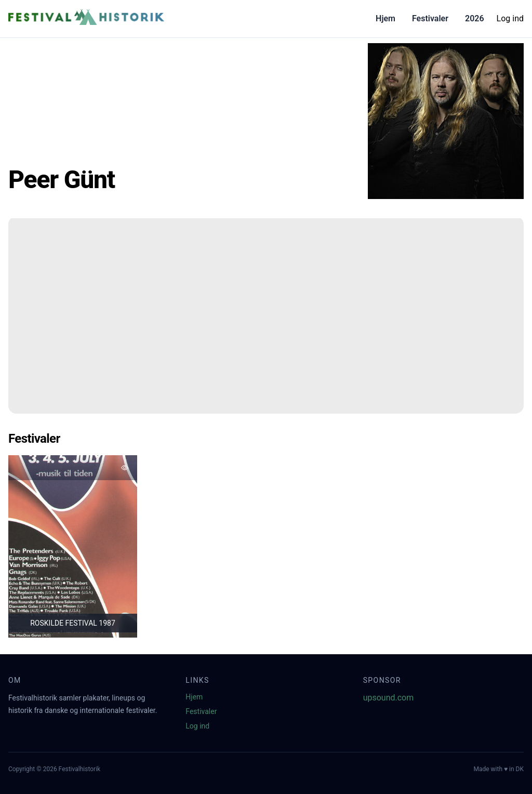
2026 (475, 18)
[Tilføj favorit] (125, 468)
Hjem (385, 18)
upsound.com (389, 698)
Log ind (510, 18)
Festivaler (430, 18)
